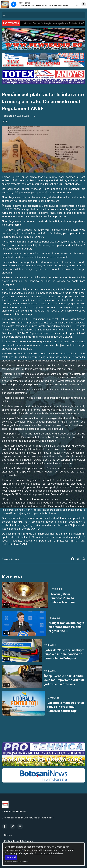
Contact (8, 835)
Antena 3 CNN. (19, 544)
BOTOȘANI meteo (43, 730)
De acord (11, 857)
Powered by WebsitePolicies (17, 862)
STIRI (5, 121)
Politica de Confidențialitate (49, 853)
